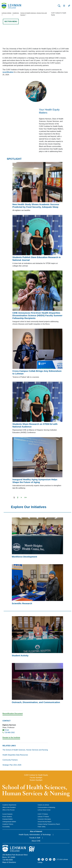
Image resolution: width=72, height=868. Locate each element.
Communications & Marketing (46, 807)
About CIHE (36, 841)
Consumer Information (44, 819)
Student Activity (20, 655)
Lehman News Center (44, 810)
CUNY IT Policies (43, 814)
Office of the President (9, 807)
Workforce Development (24, 557)
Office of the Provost (8, 810)
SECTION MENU (11, 21)
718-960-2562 (9, 732)
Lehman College (7, 13)
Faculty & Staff (35, 838)
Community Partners (10, 760)
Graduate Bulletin (8, 819)
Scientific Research (22, 603)
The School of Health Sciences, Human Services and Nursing (25, 750)
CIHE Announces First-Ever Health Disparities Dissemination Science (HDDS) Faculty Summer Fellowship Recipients (37, 315)
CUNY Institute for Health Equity (36, 775)
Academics (16, 13)
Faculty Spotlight (36, 778)
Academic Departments (9, 805)
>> (25, 497)
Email (7, 730)
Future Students (7, 817)
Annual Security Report (45, 822)
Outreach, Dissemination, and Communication (36, 702)
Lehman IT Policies (43, 817)
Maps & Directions (9, 862)
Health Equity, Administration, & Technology (35, 835)
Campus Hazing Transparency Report (49, 824)
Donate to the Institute (11, 738)
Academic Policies (8, 824)
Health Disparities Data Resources (15, 755)
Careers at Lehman (43, 805)
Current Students (7, 814)
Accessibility (6, 827)
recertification (8, 72)
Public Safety (42, 827)
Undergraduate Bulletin (9, 822)
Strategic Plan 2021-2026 (12, 765)
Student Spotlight (36, 780)
